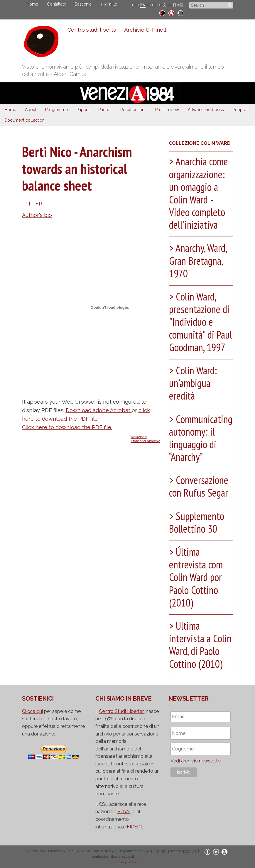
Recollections (133, 110)
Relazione (139, 437)
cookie (135, 862)
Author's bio (37, 215)
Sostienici (83, 4)
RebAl (124, 812)
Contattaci (56, 4)
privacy (121, 862)
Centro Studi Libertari (122, 711)
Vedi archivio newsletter (196, 761)
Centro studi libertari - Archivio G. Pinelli (117, 30)
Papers (83, 110)
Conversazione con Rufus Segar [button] (199, 486)
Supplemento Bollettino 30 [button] (197, 522)
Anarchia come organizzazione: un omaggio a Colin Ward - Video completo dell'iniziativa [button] (199, 193)
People (239, 110)
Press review (167, 110)
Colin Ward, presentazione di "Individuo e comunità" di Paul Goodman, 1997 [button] (201, 322)
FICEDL (135, 827)
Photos (105, 110)
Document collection (25, 120)
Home (32, 4)
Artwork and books (206, 110)
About (31, 110)
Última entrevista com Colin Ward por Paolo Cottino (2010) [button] (196, 577)
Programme (56, 110)
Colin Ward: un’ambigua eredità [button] (193, 383)
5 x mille (109, 4)
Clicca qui (32, 711)
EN (143, 5)
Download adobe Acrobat (99, 410)
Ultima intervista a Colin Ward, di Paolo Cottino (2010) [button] (200, 645)
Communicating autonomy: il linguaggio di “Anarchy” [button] (201, 438)
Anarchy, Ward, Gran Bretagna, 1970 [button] (198, 260)
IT (132, 5)
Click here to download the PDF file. (67, 427)
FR (137, 5)
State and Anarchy (145, 441)
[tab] (201, 194)
